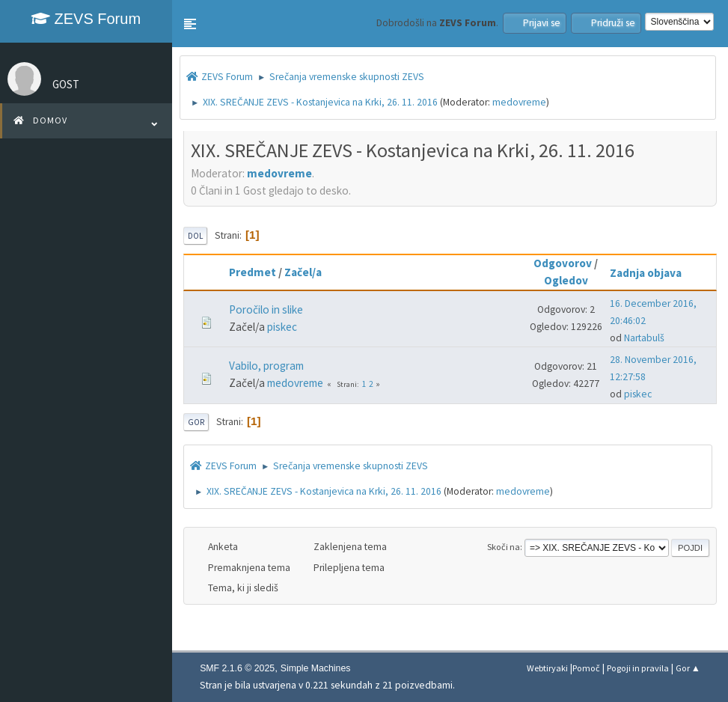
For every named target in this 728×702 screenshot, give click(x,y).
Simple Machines (316, 668)
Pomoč (586, 668)
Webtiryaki (547, 668)
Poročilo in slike (266, 309)
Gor (196, 422)
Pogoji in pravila (638, 668)
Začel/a (303, 272)
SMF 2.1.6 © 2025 (237, 668)
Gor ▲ (688, 668)
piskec (282, 327)
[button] (190, 24)
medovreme (519, 102)
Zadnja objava (652, 273)
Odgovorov (563, 263)
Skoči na (504, 547)
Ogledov (566, 280)
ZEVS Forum (86, 19)
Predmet (253, 272)
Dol (195, 236)
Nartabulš (644, 338)
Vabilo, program (266, 366)
